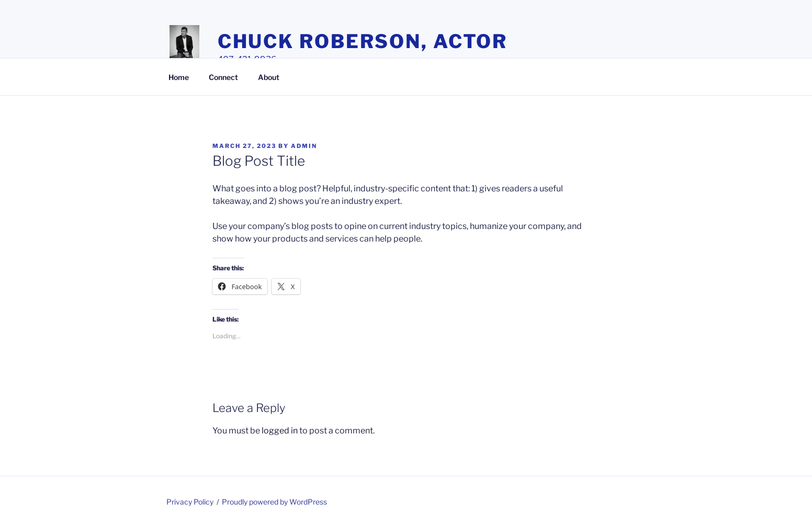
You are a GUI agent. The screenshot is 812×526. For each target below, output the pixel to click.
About (269, 77)
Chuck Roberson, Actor (363, 41)
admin (304, 146)
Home (179, 77)
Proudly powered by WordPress (274, 502)
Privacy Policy (190, 502)
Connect (223, 77)
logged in (280, 431)
